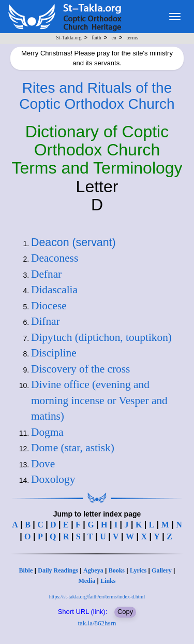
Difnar (46, 321)
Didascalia (54, 290)
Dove (43, 464)
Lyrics (138, 570)
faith (96, 38)
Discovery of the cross (80, 369)
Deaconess (55, 258)
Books (117, 570)
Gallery (162, 570)
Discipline (54, 353)
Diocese (49, 306)
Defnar (46, 274)
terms (132, 38)
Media (87, 581)
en (114, 38)
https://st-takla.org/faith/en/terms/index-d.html (97, 597)
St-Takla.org (69, 38)
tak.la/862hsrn (97, 623)
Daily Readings (58, 570)
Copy (125, 612)
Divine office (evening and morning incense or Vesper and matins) (99, 400)
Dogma (47, 432)
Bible (26, 570)
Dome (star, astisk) (73, 448)
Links (108, 581)
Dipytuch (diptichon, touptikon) (101, 337)
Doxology (53, 479)
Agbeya (93, 570)
